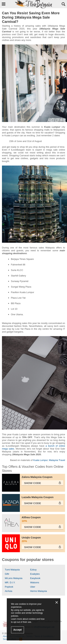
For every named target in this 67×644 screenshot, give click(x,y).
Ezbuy (33, 570)
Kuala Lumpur (40, 460)
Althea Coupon (42, 519)
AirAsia (8, 591)
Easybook (35, 578)
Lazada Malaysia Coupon (38, 497)
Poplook (9, 587)
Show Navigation (4, 4)
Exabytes (35, 574)
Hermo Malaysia (39, 591)
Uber (33, 587)
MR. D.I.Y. (10, 582)
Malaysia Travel (57, 460)
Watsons (35, 582)
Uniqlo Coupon (42, 539)
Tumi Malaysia (12, 570)
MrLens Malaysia (14, 578)
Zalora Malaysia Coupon (37, 477)
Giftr (7, 574)
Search (63, 4)
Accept (18, 630)
